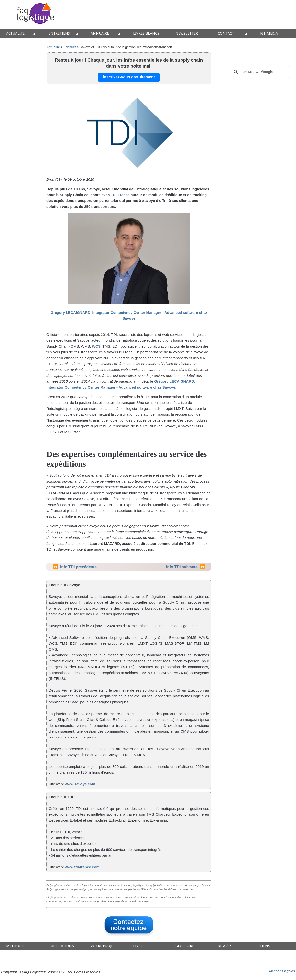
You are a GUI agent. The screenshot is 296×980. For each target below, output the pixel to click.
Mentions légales (282, 971)
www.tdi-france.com (82, 867)
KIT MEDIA (269, 34)
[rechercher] (259, 72)
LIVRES (139, 946)
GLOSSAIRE (185, 946)
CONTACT (226, 34)
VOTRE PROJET (103, 946)
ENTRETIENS (59, 34)
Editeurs (70, 47)
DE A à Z (225, 946)
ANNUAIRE (100, 34)
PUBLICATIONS (61, 946)
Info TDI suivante (182, 567)
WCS (96, 346)
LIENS (265, 946)
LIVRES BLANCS (146, 34)
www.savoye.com (80, 784)
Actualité (53, 47)
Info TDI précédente (78, 567)
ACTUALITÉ (15, 34)
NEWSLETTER (187, 34)
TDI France (120, 195)
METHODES (16, 946)
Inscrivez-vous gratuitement (129, 77)
